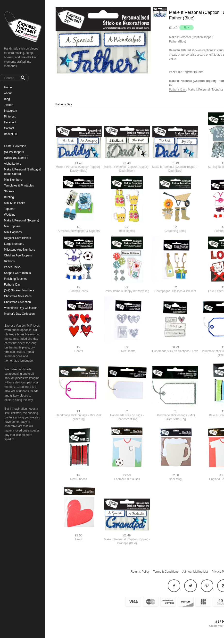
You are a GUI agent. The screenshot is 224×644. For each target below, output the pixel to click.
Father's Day (178, 90)
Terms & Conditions (166, 572)
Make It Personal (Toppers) (205, 90)
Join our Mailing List (195, 572)
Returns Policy (140, 572)
